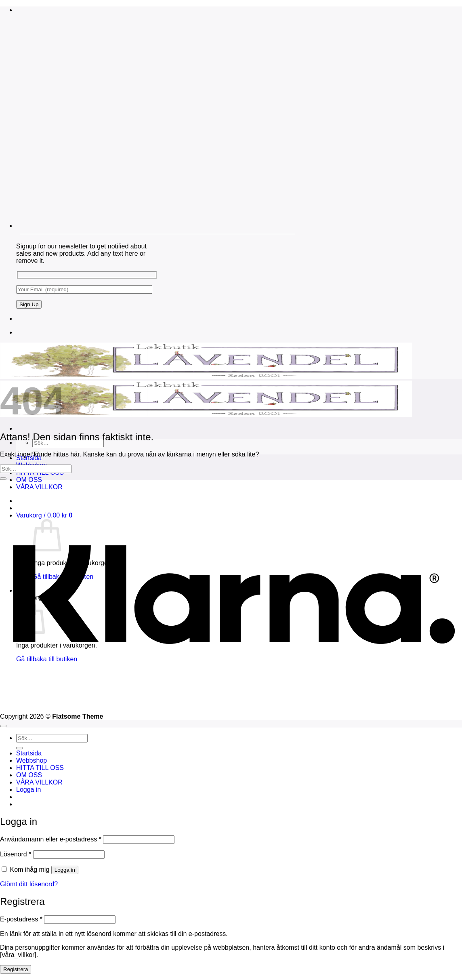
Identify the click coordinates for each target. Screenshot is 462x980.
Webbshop (31, 760)
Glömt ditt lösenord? (29, 884)
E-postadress (21, 919)
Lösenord (16, 854)
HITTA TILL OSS (40, 768)
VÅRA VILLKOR (39, 782)
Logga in (65, 870)
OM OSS (29, 480)
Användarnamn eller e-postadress (51, 839)
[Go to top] (3, 726)
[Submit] (3, 479)
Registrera (16, 969)
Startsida (29, 753)
